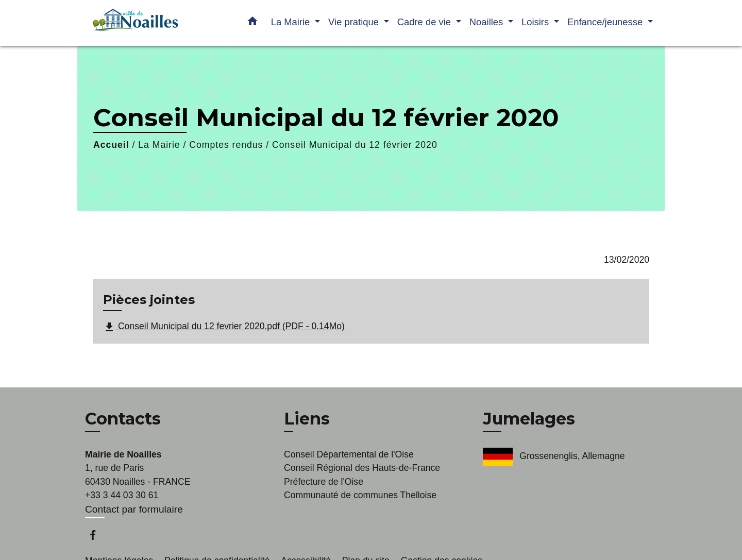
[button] (252, 23)
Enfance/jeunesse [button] (606, 22)
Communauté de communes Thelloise (360, 495)
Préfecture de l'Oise (324, 482)
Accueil (111, 145)
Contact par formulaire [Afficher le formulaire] (134, 509)
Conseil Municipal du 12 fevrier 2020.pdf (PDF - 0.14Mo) (224, 327)
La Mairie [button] (292, 22)
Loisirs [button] (536, 22)
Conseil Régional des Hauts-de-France (362, 468)
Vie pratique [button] (355, 22)
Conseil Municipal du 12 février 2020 (355, 145)
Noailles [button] (488, 22)
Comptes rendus (226, 145)
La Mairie (159, 145)
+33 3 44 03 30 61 (122, 495)
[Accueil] (149, 23)
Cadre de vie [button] (425, 22)
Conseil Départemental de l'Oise (349, 454)
